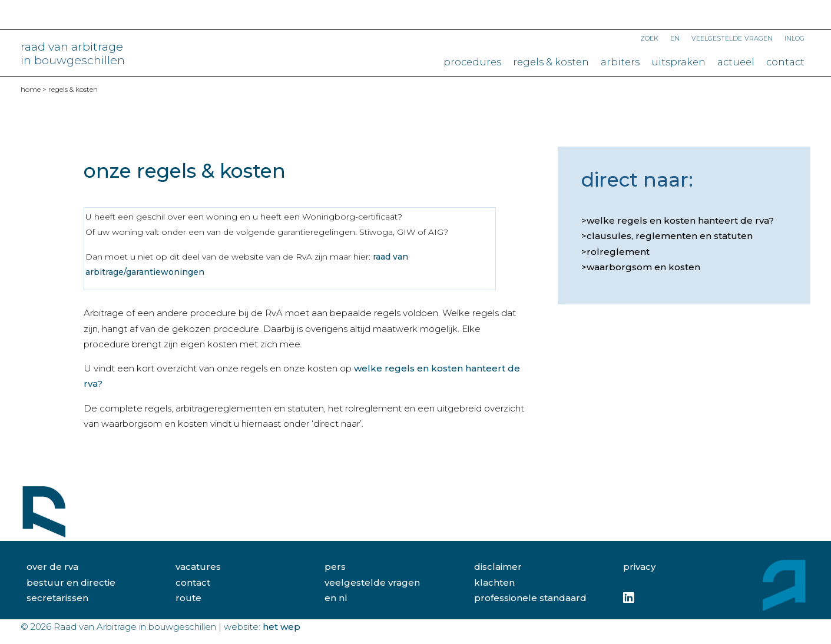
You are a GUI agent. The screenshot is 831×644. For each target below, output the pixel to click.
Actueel (736, 62)
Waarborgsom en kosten (643, 267)
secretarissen (57, 598)
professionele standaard (530, 598)
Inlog (794, 37)
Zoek (649, 37)
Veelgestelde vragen (732, 37)
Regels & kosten (551, 62)
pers (335, 567)
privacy (639, 567)
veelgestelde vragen (372, 582)
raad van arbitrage (73, 54)
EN (675, 37)
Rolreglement (618, 252)
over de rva (52, 567)
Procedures (472, 62)
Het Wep (282, 627)
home (31, 89)
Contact (785, 62)
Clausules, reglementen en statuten (670, 236)
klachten (494, 582)
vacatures (198, 567)
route (188, 598)
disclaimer (498, 567)
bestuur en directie (71, 582)
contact (193, 582)
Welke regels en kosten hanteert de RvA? (680, 220)
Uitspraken (678, 62)
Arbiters (620, 62)
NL (343, 598)
